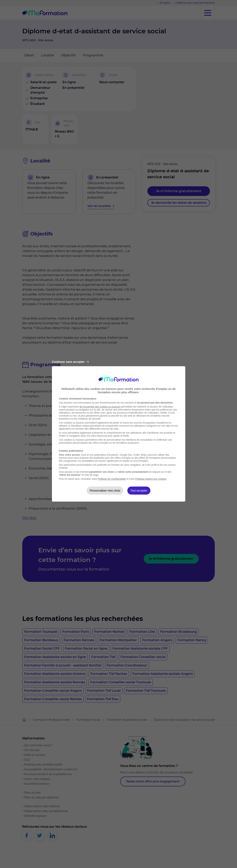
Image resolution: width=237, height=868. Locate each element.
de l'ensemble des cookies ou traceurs (100, 407)
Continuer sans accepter (70, 362)
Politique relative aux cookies (151, 479)
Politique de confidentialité (112, 479)
